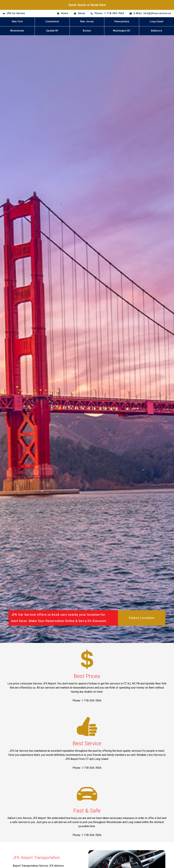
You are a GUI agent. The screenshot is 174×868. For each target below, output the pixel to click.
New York (17, 22)
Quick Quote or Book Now (87, 5)
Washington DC (122, 31)
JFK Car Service (16, 13)
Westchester (17, 31)
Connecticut (52, 22)
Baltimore (157, 31)
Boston (87, 31)
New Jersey (87, 22)
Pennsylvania (122, 22)
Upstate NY (52, 31)
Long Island (157, 22)
